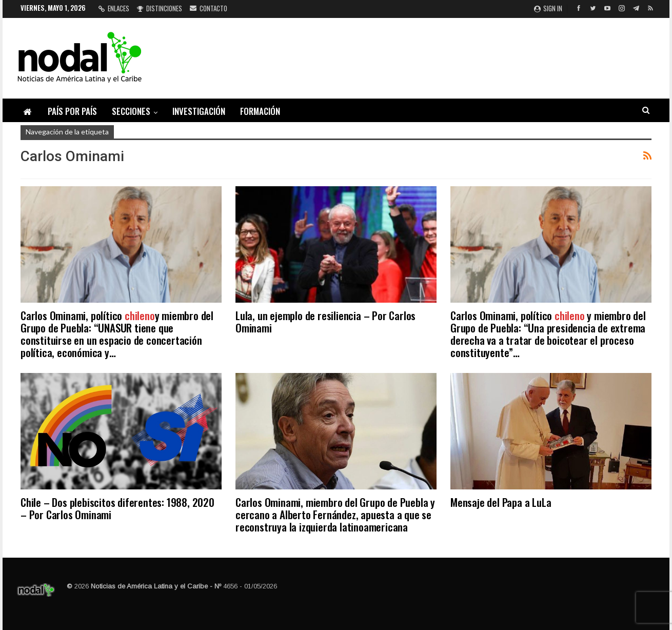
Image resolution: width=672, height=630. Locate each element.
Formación (260, 111)
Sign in (548, 8)
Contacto (209, 8)
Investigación (199, 111)
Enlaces (114, 8)
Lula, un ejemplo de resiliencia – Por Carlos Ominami (325, 321)
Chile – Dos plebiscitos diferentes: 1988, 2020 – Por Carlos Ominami (117, 508)
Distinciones (160, 8)
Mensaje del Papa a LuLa (501, 502)
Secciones (131, 111)
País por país (72, 111)
